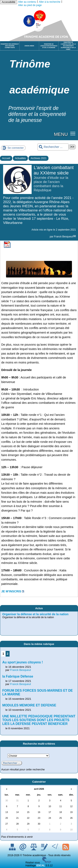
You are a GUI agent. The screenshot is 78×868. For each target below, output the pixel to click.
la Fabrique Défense (18, 676)
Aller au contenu (27, 2)
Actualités (20, 158)
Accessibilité (9, 2)
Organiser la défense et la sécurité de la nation (35, 614)
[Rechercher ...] (53, 147)
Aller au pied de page (30, 5)
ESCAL (41, 866)
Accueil (6, 158)
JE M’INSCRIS (11, 591)
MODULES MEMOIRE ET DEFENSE (29, 705)
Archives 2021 (38, 158)
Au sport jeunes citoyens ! (23, 662)
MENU (61, 134)
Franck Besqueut (64, 237)
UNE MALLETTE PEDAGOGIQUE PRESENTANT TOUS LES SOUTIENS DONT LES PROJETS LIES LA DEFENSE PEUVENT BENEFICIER (39, 720)
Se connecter (16, 148)
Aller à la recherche (50, 2)
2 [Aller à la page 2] (7, 654)
